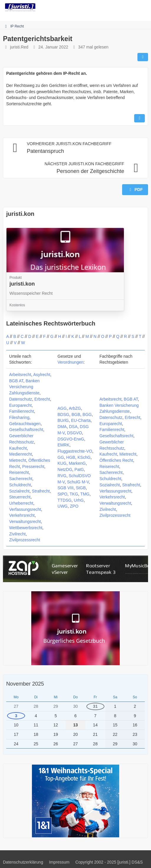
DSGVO (74, 433)
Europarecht (20, 405)
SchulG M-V (78, 482)
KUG (62, 463)
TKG (74, 494)
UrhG (79, 500)
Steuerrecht (20, 497)
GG (61, 457)
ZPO (74, 506)
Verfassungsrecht (25, 509)
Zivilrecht (17, 534)
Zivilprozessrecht (25, 540)
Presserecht (33, 467)
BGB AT (16, 381)
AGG (62, 408)
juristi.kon (20, 214)
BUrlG (63, 420)
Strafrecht (41, 491)
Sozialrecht (19, 491)
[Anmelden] (129, 7)
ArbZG (75, 408)
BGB (76, 414)
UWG (63, 506)
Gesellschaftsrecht (26, 430)
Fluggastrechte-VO (75, 451)
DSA (73, 427)
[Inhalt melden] (139, 118)
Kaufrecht (18, 448)
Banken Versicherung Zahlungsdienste (24, 387)
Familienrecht (22, 411)
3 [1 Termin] (16, 716)
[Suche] (114, 7)
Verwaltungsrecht (25, 522)
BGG (87, 414)
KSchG (84, 457)
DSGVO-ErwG (71, 439)
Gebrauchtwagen (25, 424)
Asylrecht (42, 375)
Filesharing (19, 417)
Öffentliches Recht (116, 460)
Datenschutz (21, 399)
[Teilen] (143, 57)
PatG (79, 469)
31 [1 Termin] (95, 706)
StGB (81, 488)
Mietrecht (18, 460)
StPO (62, 494)
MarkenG (77, 463)
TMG (85, 494)
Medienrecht (20, 454)
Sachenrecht (21, 479)
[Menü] (143, 7)
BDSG (63, 414)
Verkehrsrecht (22, 515)
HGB (71, 457)
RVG (62, 476)
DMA (62, 427)
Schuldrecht (20, 485)
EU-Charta (81, 420)
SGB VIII (65, 488)
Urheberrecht (21, 503)
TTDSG (64, 500)
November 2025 (25, 684)
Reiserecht (19, 472)
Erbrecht (42, 399)
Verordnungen (70, 362)
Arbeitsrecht (20, 375)
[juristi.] (20, 7)
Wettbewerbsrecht (26, 528)
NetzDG (65, 469)
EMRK (63, 445)
